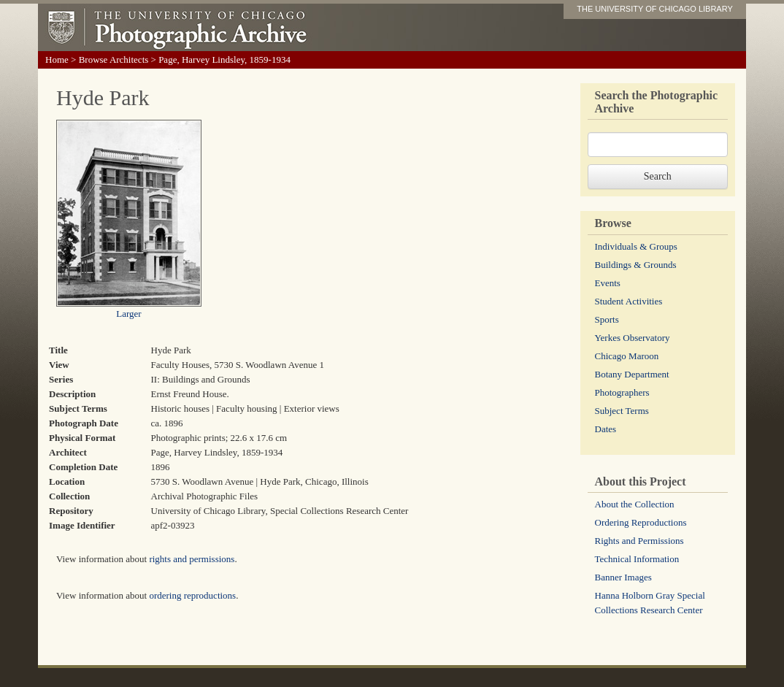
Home (57, 60)
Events (608, 283)
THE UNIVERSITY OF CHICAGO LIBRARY (655, 9)
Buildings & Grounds (636, 265)
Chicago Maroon (627, 356)
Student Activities (629, 301)
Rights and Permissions (639, 541)
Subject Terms (622, 411)
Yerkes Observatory (633, 338)
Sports (607, 319)
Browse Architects (114, 60)
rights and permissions (192, 559)
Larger (128, 314)
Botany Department (632, 374)
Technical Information (637, 559)
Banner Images (623, 577)
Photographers (622, 392)
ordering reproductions (192, 595)
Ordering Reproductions (641, 522)
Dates (606, 429)
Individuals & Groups (636, 246)
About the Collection (635, 504)
